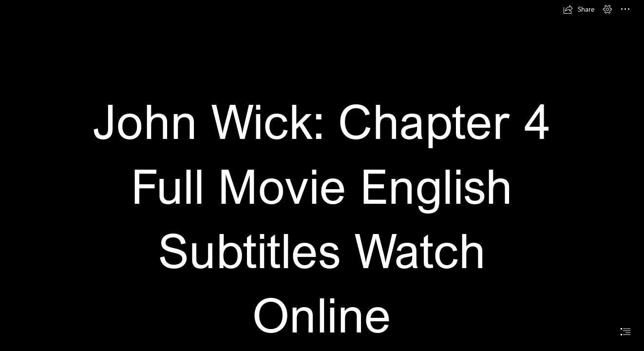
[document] (322, 175)
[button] (579, 9)
